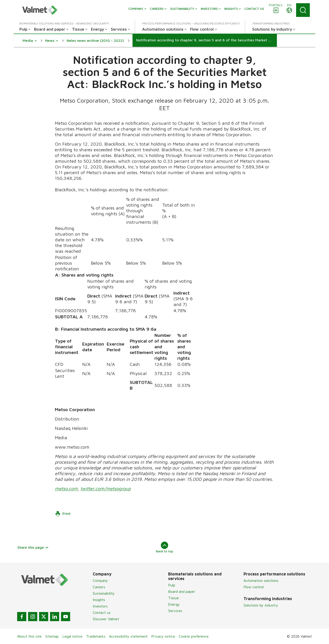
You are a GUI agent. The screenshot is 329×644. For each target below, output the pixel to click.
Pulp (172, 585)
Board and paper (182, 591)
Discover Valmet (106, 619)
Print (63, 514)
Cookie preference (194, 636)
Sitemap (52, 636)
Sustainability (104, 593)
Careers (99, 587)
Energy (174, 604)
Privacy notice (163, 636)
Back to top (165, 547)
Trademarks (96, 636)
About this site (29, 636)
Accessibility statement (128, 636)
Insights (99, 600)
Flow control (254, 587)
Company (100, 580)
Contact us (102, 612)
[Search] (303, 10)
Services (175, 611)
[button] (30, 40)
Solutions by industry (261, 605)
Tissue (174, 598)
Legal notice (72, 636)
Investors (100, 606)
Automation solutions (261, 580)
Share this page (33, 547)
